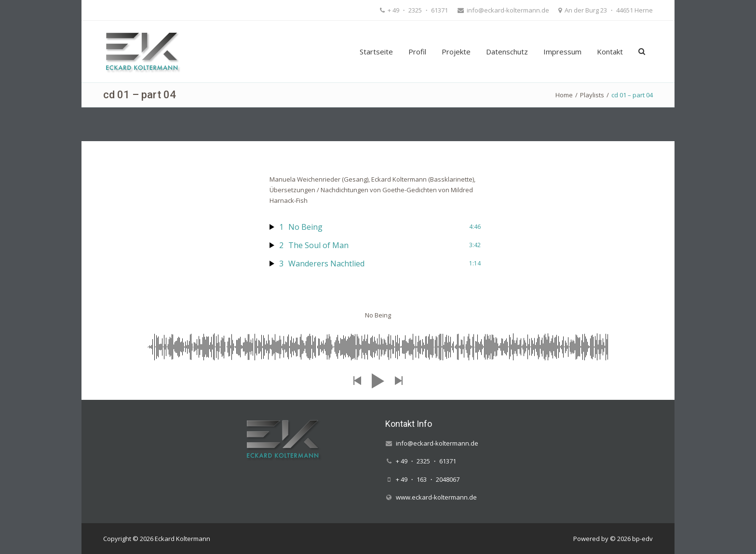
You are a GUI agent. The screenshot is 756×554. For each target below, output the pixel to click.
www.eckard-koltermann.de (436, 497)
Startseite (376, 52)
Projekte (456, 52)
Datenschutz (507, 52)
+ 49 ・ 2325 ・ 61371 (417, 10)
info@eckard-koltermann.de (507, 10)
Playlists (592, 95)
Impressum (562, 52)
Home (564, 95)
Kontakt (610, 52)
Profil (417, 52)
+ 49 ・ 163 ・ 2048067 (428, 479)
